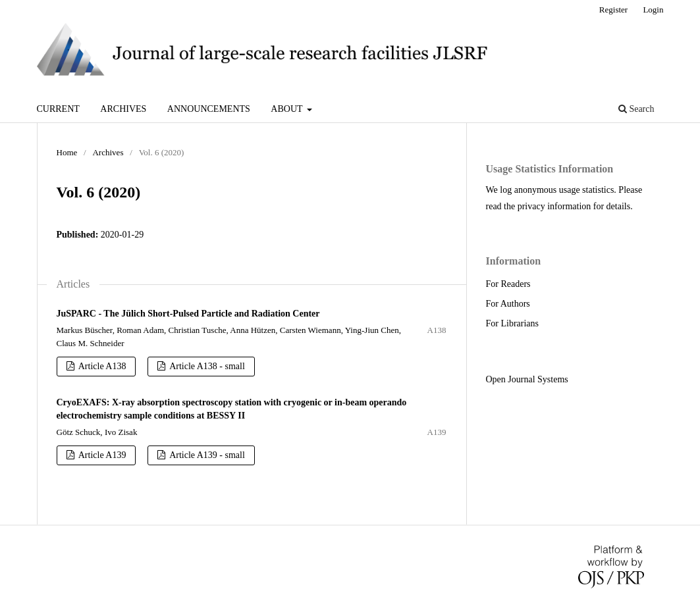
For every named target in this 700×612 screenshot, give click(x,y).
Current (58, 109)
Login (653, 10)
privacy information (554, 206)
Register (613, 10)
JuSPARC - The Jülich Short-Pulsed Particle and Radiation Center (188, 314)
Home (67, 152)
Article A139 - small (206, 455)
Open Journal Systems (527, 379)
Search (636, 109)
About (287, 109)
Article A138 (101, 366)
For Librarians (512, 323)
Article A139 (101, 455)
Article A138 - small (206, 366)
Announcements (209, 109)
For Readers (508, 284)
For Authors (508, 304)
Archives (123, 109)
